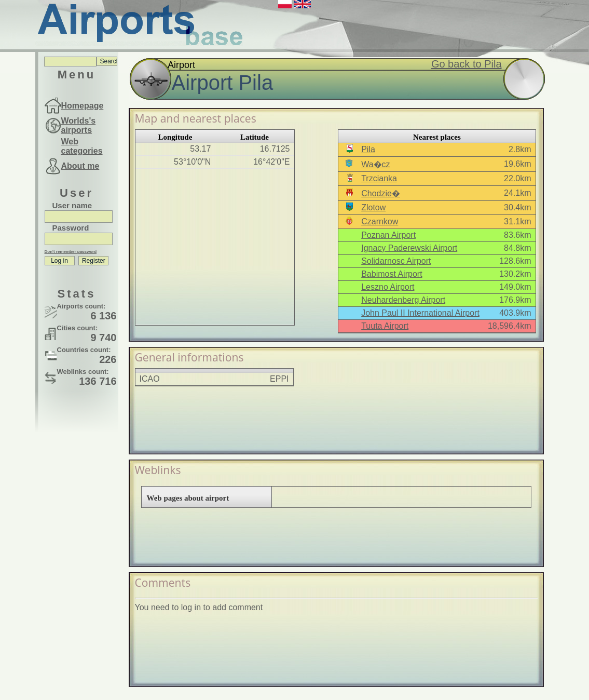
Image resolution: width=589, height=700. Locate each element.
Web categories (82, 146)
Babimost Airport (392, 274)
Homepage (83, 106)
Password (71, 228)
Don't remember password (71, 252)
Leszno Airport (388, 287)
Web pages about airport (188, 498)
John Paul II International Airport (420, 313)
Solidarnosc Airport (396, 261)
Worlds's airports (79, 125)
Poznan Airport (388, 235)
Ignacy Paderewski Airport (409, 248)
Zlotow (373, 207)
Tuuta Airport (385, 326)
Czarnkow (380, 221)
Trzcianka (379, 178)
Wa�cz (375, 164)
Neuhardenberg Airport (403, 300)
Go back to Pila (467, 64)
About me (80, 166)
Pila (368, 149)
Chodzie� (381, 193)
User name (72, 205)
